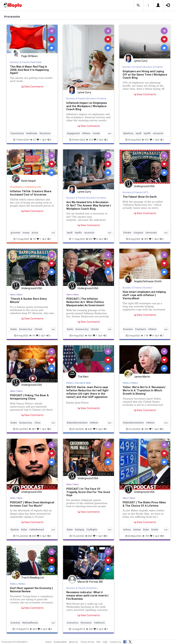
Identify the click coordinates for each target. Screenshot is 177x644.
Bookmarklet (60, 642)
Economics (92, 588)
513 (89, 140)
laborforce (128, 133)
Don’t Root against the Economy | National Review (31, 590)
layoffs (147, 133)
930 (88, 336)
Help (105, 642)
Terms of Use (87, 642)
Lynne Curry (84, 92)
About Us (73, 642)
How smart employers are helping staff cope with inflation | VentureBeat (144, 295)
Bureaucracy (26, 329)
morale (96, 133)
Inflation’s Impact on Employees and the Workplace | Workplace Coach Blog (87, 106)
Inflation (86, 133)
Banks (14, 329)
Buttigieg (80, 530)
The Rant (83, 377)
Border (155, 530)
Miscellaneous (17, 187)
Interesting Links (33, 187)
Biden (24, 530)
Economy (15, 623)
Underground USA (144, 186)
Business (148, 288)
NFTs (146, 192)
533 (89, 629)
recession (158, 133)
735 (146, 536)
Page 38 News (29, 56)
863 (89, 536)
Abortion (15, 530)
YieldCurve (99, 623)
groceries (15, 233)
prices (35, 233)
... (110, 133)
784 (145, 429)
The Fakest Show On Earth (140, 197)
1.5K (145, 336)
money (26, 233)
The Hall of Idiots (83, 383)
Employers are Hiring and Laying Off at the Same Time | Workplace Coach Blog (145, 75)
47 (33, 140)
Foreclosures (17, 133)
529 (145, 239)
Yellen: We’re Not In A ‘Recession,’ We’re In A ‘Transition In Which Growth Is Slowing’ (144, 390)
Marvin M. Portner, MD (90, 582)
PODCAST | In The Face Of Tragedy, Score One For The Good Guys (88, 492)
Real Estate (36, 62)
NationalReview (30, 623)
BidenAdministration (77, 423)
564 (33, 629)
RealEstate (32, 133)
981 (32, 429)
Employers (141, 329)
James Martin (142, 377)
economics (73, 623)
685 (33, 536)
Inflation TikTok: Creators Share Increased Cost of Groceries (31, 193)
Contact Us (115, 642)
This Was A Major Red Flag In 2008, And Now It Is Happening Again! (29, 70)
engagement (73, 133)
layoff (139, 133)
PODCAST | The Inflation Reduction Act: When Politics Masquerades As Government (85, 302)
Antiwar (137, 530)
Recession (45, 133)
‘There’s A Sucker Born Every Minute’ (28, 300)
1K (33, 239)
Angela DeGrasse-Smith (148, 281)
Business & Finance (20, 62)
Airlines (127, 530)
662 (89, 429)
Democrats (151, 233)
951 (145, 140)
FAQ (98, 642)
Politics (70, 383)
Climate (127, 233)
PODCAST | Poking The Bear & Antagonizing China (29, 397)
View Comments (32, 87)
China (37, 423)
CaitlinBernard (37, 530)
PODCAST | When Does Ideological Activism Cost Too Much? (32, 504)
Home (48, 642)
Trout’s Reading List (33, 578)
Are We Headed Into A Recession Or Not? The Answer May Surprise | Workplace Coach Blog (89, 205)
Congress (138, 233)
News (13, 295)
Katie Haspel (28, 181)
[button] (138, 5)
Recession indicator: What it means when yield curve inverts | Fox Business (87, 595)
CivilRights (92, 530)
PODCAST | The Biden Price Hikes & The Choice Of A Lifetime (144, 504)
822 (89, 239)
